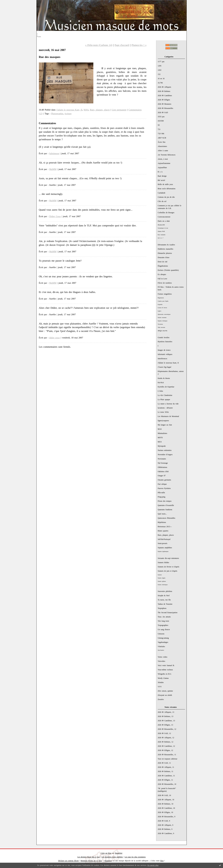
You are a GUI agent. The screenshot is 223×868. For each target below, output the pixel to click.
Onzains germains (164, 480)
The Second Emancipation (168, 613)
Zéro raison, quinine (165, 691)
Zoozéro (161, 699)
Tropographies (163, 625)
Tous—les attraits (164, 617)
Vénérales (161, 646)
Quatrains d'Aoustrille (166, 505)
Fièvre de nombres (165, 283)
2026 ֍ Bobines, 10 (166, 804)
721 (159, 129)
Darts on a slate (164, 221)
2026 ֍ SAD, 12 (164, 733)
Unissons (161, 634)
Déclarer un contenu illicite (69, 861)
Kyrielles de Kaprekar (166, 387)
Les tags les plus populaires (135, 857)
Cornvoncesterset (164, 217)
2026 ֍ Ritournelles (166, 108)
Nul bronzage (163, 463)
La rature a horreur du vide (168, 404)
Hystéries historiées (165, 342)
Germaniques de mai (163, 228)
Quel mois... (162, 514)
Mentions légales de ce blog (91, 861)
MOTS (160, 438)
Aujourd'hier (162, 168)
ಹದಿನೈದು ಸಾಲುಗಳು (163, 331)
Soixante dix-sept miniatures (168, 558)
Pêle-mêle (161, 493)
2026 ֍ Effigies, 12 (165, 750)
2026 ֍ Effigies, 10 (165, 812)
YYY (160, 687)
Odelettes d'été (163, 472)
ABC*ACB (162, 138)
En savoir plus (153, 865)
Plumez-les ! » (139, 45)
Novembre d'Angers (165, 455)
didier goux (54, 338)
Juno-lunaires (161, 650)
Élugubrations (163, 266)
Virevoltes (162, 661)
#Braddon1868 (161, 225)
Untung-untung (163, 638)
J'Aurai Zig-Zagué (165, 367)
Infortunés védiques (165, 354)
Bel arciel (161, 180)
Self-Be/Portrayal (164, 539)
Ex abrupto (162, 274)
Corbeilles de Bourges (166, 213)
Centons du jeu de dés (166, 197)
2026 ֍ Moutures (165, 104)
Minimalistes (162, 433)
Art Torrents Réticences (167, 155)
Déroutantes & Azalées (166, 245)
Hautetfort (119, 853)
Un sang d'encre (164, 630)
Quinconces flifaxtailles (167, 518)
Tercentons (160, 324)
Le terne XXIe (163, 412)
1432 (160, 70)
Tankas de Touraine (165, 604)
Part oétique (162, 484)
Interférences (162, 359)
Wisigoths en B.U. (165, 674)
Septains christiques (163, 321)
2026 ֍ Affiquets (165, 87)
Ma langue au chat (165, 425)
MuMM (53, 169)
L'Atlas (160, 391)
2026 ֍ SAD (163, 112)
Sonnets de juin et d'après (168, 571)
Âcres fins (162, 142)
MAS (160, 429)
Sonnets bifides (163, 562)
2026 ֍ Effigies (164, 100)
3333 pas (161, 117)
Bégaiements (161, 298)
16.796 (160, 83)
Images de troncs (164, 350)
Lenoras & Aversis (162, 308)
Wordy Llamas (163, 678)
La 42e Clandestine (165, 395)
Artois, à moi (163, 159)
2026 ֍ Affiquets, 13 (166, 712)
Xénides (161, 682)
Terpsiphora (162, 608)
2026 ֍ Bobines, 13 (166, 716)
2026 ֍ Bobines (164, 91)
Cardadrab (162, 193)
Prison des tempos (165, 501)
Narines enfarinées (165, 450)
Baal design (162, 176)
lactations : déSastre (165, 408)
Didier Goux (55, 216)
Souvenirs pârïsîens (165, 591)
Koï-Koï (161, 383)
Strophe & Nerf (164, 596)
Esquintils (160, 305)
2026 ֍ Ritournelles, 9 (167, 817)
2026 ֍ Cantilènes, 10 (166, 808)
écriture (68, 114)
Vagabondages (163, 642)
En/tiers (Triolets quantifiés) (168, 270)
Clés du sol (162, 201)
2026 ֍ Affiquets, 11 (166, 767)
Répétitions (162, 522)
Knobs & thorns (164, 378)
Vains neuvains (162, 327)
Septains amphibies (165, 548)
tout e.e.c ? (161, 238)
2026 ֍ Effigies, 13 (165, 725)
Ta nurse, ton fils (164, 600)
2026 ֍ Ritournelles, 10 (167, 784)
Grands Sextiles (164, 337)
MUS (160, 442)
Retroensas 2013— (165, 527)
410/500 (161, 121)
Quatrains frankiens (165, 510)
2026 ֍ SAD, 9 (164, 821)
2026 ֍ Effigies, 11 (165, 780)
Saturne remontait (162, 318)
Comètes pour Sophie (163, 301)
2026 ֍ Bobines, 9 (165, 829)
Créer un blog (106, 853)
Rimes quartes (163, 531)
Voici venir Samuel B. (166, 665)
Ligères (160, 311)
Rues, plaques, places (166, 535)
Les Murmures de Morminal (168, 416)
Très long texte (163, 621)
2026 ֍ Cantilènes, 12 (166, 746)
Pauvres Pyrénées (164, 488)
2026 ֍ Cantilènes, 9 (166, 833)
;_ (39, 34)
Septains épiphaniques (163, 552)
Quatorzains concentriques (164, 314)
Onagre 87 (162, 476)
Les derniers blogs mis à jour (89, 857)
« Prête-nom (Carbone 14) (99, 45)
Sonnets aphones (162, 581)
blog (162, 861)
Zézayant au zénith (165, 695)
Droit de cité (163, 262)
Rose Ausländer (162, 235)
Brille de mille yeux (165, 184)
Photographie (57, 114)
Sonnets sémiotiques (163, 585)
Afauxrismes (162, 146)
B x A (160, 172)
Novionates (162, 459)
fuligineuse (54, 153)
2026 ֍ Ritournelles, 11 (167, 755)
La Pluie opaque (164, 400)
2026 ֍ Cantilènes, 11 (166, 776)
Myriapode (162, 446)
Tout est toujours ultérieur (168, 759)
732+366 (161, 134)
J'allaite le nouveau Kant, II (168, 363)
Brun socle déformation (167, 189)
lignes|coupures (163, 421)
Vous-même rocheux (165, 670)
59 (159, 125)
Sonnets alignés (162, 578)
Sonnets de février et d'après (169, 567)
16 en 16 (161, 79)
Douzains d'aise (164, 257)
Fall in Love (162, 279)
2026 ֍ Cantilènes (165, 96)
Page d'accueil (122, 45)
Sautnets (160, 575)
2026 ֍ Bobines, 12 (166, 742)
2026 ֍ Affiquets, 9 (166, 825)
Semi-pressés (163, 543)
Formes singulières (165, 294)
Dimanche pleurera (165, 253)
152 (159, 74)
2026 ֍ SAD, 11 (164, 763)
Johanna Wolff (161, 231)
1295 (160, 66)
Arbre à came (163, 151)
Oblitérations (162, 467)
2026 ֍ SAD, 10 (164, 795)
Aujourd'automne (164, 163)
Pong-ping (162, 497)
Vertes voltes (163, 657)
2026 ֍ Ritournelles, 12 (167, 729)
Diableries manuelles (166, 249)
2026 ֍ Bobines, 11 (166, 771)
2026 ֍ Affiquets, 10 (166, 800)
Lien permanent (119, 110)
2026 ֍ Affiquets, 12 (166, 738)
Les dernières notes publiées (112, 857)
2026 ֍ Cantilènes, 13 (166, 721)
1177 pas (161, 62)
